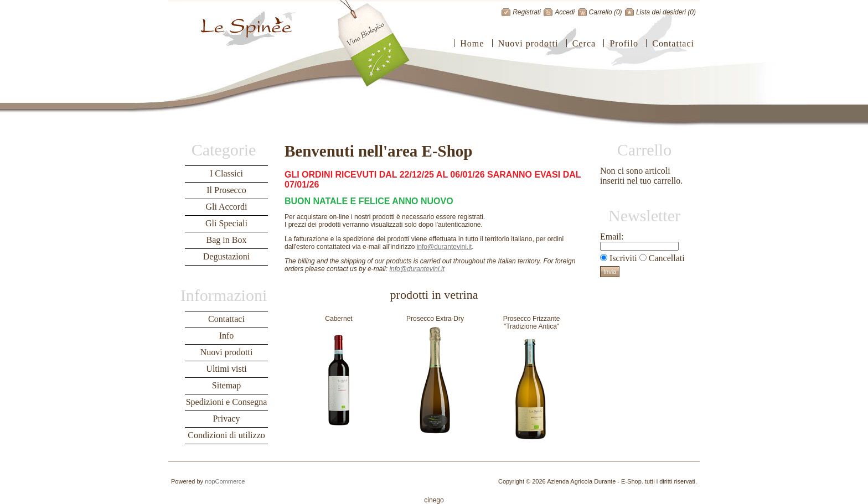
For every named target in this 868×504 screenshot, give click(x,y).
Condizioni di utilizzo (226, 435)
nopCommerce (225, 481)
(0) (618, 12)
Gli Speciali (226, 223)
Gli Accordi (226, 207)
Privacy (227, 419)
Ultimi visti (226, 369)
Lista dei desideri (661, 12)
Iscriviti (623, 258)
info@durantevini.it (445, 247)
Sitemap (226, 385)
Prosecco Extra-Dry (435, 319)
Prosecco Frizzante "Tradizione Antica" (532, 323)
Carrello (601, 12)
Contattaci (673, 43)
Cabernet (339, 319)
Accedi (565, 12)
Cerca (584, 43)
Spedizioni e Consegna (227, 402)
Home (472, 43)
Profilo (624, 43)
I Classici (226, 173)
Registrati (527, 12)
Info (227, 336)
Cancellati (667, 258)
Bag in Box (227, 240)
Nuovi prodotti (528, 43)
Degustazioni (226, 256)
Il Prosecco (226, 190)
